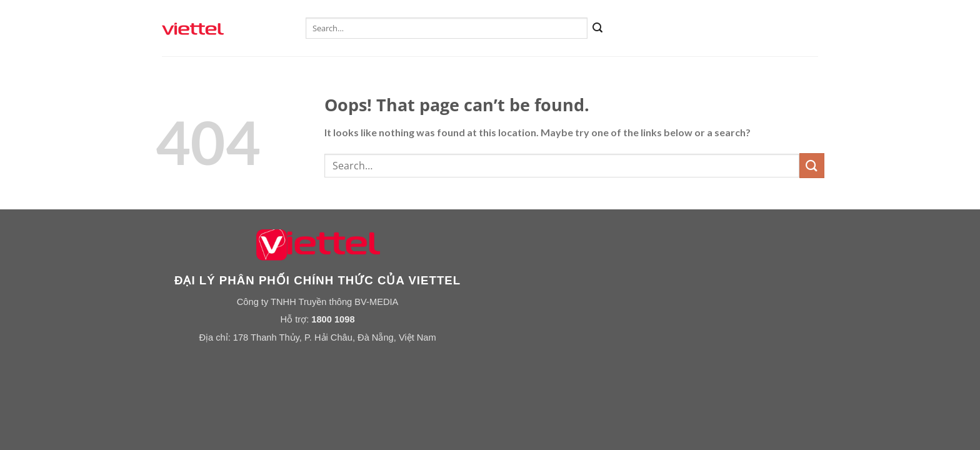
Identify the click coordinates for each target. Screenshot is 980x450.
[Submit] (598, 28)
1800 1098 (333, 319)
